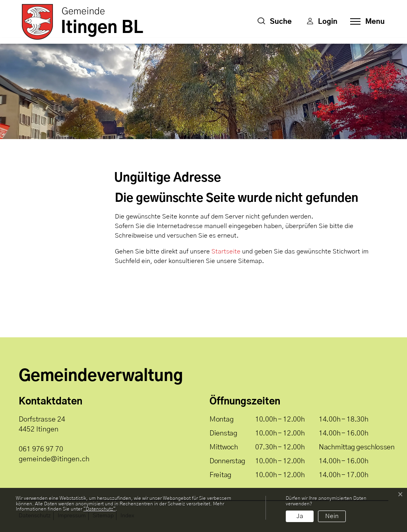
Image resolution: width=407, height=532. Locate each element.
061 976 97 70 (41, 449)
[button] (275, 22)
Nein (332, 516)
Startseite (226, 251)
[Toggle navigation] (365, 22)
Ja (300, 516)
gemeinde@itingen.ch (54, 459)
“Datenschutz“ (100, 509)
